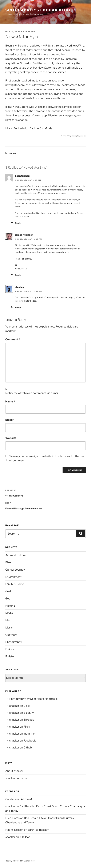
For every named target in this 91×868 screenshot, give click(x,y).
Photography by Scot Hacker (27, 699)
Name (10, 401)
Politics (10, 649)
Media (13, 153)
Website (11, 438)
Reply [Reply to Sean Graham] (18, 223)
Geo (8, 598)
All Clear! (26, 799)
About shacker (14, 771)
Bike (8, 562)
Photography (14, 642)
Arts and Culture (15, 555)
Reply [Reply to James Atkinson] (18, 275)
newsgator (76, 136)
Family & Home (15, 584)
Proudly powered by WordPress (20, 861)
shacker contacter (17, 778)
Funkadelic (20, 128)
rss (85, 136)
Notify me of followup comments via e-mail (32, 393)
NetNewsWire (75, 46)
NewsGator (12, 54)
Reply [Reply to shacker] (18, 307)
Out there (11, 635)
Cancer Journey (15, 570)
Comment (13, 339)
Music (9, 628)
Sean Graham (23, 176)
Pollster (10, 656)
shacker (30, 32)
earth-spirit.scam (38, 830)
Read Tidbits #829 (24, 259)
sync (81, 136)
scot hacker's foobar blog (38, 10)
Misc (8, 620)
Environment (13, 577)
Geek (9, 591)
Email (10, 420)
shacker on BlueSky (22, 713)
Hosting (10, 606)
